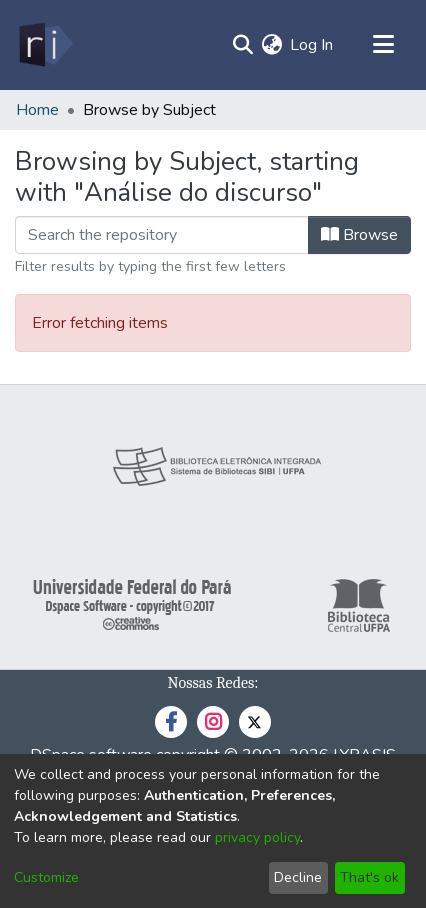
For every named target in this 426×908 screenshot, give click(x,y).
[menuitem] (271, 45)
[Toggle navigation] (383, 45)
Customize (46, 877)
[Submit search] (242, 45)
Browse (359, 235)
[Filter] (162, 235)
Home (37, 110)
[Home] (44, 45)
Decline (298, 877)
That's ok (369, 877)
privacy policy (257, 837)
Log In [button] (312, 45)
